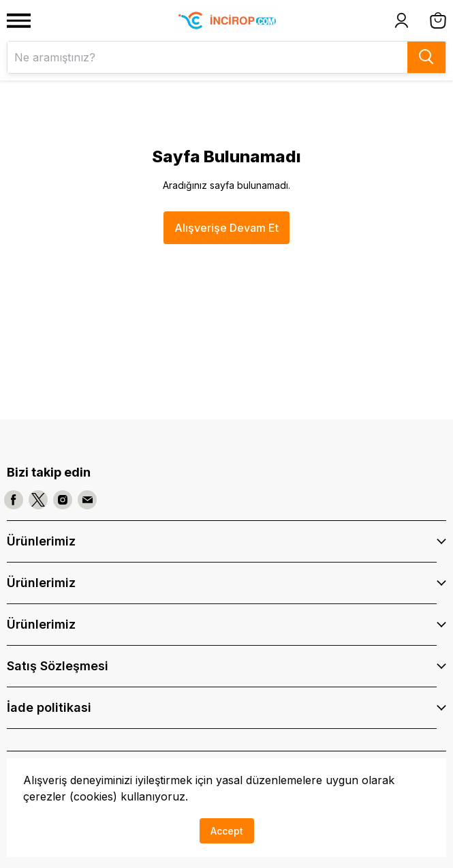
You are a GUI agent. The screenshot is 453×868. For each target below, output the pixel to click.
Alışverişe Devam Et (226, 228)
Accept (227, 831)
